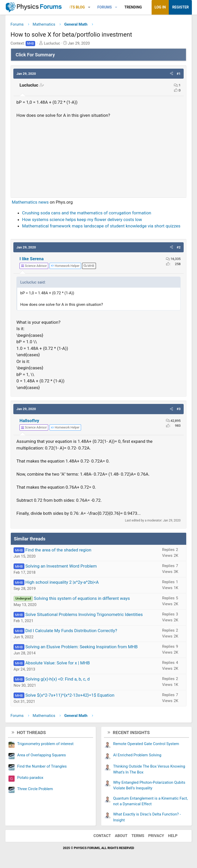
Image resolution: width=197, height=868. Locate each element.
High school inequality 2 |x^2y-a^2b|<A (62, 582)
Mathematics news (30, 202)
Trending (133, 7)
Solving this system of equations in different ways (82, 598)
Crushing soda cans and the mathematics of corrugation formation (87, 213)
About (121, 836)
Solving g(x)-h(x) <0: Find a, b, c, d (58, 679)
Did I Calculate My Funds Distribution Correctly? (71, 631)
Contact (102, 836)
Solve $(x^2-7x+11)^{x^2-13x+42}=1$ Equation (70, 695)
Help (173, 836)
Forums (105, 7)
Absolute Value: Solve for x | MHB (58, 663)
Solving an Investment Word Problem (61, 566)
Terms (138, 836)
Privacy (156, 836)
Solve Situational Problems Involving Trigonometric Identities (84, 614)
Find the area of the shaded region (58, 550)
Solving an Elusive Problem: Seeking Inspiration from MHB (82, 647)
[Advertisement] (98, 156)
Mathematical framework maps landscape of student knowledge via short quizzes (101, 226)
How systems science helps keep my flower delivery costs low (82, 219)
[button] (89, 7)
